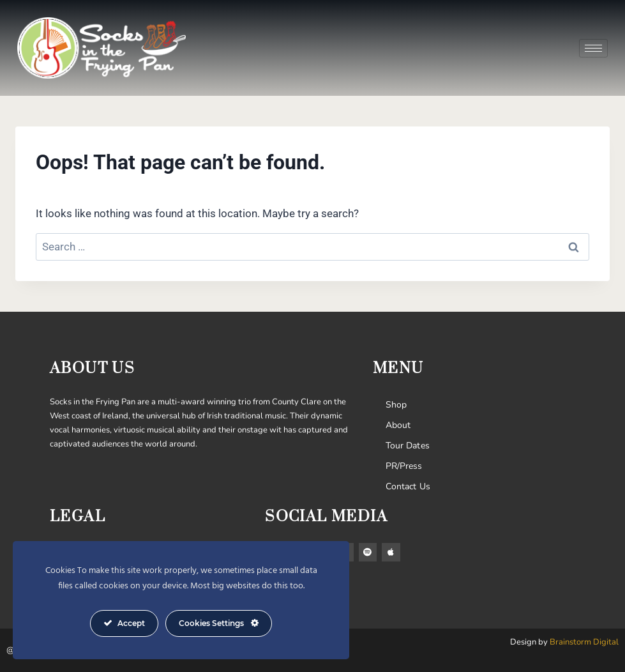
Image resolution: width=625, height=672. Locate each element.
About (398, 425)
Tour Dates (408, 446)
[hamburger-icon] (593, 48)
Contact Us (408, 486)
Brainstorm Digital (584, 642)
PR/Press (404, 466)
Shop (396, 405)
